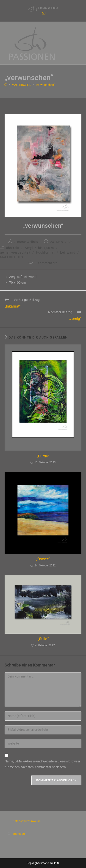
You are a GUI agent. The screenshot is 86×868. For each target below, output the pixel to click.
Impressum (20, 834)
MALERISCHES (11, 257)
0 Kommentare (46, 263)
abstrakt (13, 248)
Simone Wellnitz (27, 242)
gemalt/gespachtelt (15, 252)
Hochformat (45, 252)
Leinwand (68, 252)
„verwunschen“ (45, 85)
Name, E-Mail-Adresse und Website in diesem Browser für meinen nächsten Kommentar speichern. (42, 764)
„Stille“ (43, 639)
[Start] (6, 85)
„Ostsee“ (43, 559)
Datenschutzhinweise (26, 821)
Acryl (29, 248)
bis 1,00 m (46, 248)
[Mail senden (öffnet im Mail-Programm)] (43, 14)
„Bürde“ (43, 456)
